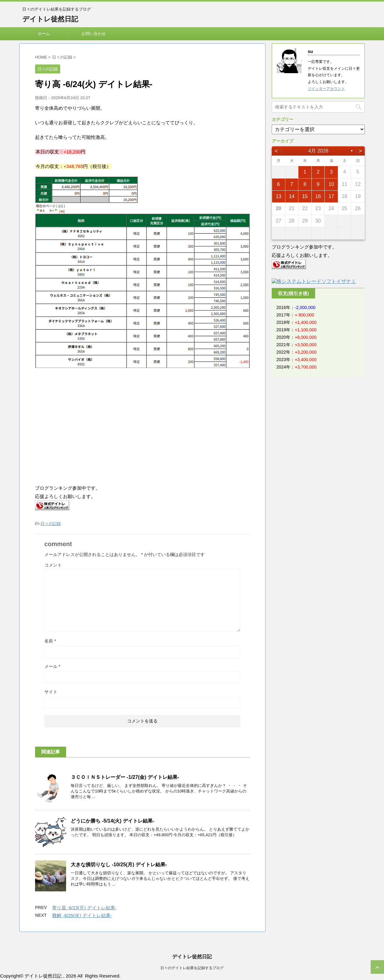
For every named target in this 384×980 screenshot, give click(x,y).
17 (331, 196)
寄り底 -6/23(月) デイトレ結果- (84, 908)
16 (318, 196)
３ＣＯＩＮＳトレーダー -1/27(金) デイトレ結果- (125, 777)
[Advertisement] (87, 427)
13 (279, 196)
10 (331, 184)
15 (305, 196)
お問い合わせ (94, 34)
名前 (50, 641)
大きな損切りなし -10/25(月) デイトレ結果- (119, 865)
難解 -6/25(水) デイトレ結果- (82, 915)
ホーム (44, 34)
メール (52, 666)
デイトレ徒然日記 (50, 19)
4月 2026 (318, 151)
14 (292, 196)
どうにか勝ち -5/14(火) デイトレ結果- (112, 821)
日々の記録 (51, 524)
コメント (53, 565)
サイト (51, 692)
